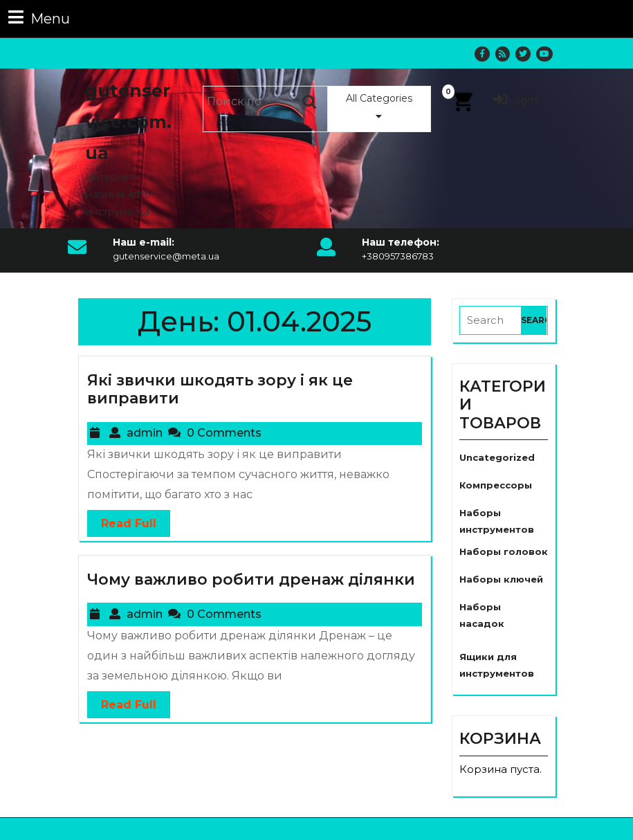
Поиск (310, 102)
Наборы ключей (501, 579)
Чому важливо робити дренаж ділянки (251, 579)
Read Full (122, 520)
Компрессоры (496, 485)
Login (515, 101)
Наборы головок (504, 551)
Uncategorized (497, 457)
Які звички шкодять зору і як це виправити (220, 389)
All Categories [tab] (379, 107)
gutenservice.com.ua (128, 122)
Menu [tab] (39, 18)
